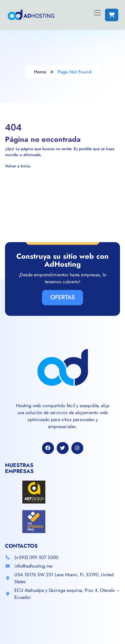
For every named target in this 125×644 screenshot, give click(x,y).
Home (40, 72)
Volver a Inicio (18, 166)
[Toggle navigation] (97, 13)
